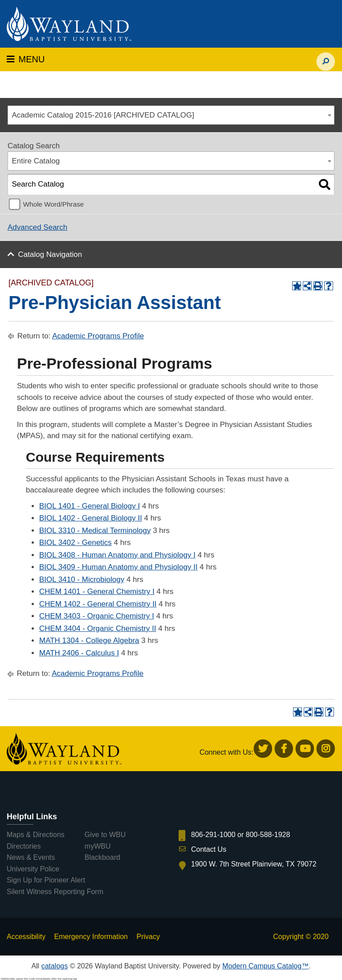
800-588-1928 (268, 835)
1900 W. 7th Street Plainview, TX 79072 (254, 864)
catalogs (55, 966)
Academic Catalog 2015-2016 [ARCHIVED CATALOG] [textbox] (103, 115)
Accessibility (26, 937)
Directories (24, 846)
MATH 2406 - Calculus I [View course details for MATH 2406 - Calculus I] (79, 653)
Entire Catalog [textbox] (36, 161)
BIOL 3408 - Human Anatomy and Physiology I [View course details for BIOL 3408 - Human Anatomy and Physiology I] (117, 555)
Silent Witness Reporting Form (55, 892)
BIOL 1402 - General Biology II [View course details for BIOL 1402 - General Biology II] (91, 518)
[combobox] (171, 115)
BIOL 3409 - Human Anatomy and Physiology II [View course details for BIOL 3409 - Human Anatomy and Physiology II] (118, 567)
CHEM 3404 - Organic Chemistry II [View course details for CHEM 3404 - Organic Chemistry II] (98, 628)
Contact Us (209, 849)
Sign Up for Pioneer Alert (46, 880)
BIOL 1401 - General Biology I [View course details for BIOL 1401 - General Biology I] (90, 506)
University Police (33, 869)
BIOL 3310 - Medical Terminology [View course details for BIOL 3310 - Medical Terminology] (95, 531)
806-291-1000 (213, 835)
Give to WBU (105, 835)
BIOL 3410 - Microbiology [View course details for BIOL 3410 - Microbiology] (82, 579)
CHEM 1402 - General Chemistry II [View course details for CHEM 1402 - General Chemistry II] (98, 604)
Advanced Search (37, 227)
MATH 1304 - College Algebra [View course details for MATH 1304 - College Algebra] (89, 640)
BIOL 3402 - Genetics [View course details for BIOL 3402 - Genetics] (75, 543)
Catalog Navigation (50, 254)
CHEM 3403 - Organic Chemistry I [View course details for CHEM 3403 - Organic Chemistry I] (97, 616)
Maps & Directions (36, 835)
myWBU (98, 846)
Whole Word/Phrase (54, 204)
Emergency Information (91, 937)
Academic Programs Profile (98, 336)
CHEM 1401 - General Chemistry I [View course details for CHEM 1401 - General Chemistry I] (97, 592)
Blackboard (102, 857)
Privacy (148, 937)
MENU (26, 59)
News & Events (31, 857)
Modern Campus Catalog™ (265, 966)
